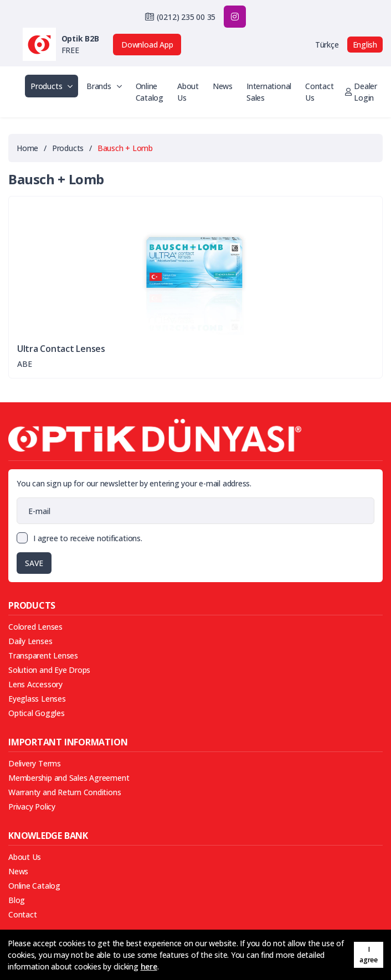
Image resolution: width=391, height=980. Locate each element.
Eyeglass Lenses (37, 699)
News (223, 86)
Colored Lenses (35, 627)
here (149, 966)
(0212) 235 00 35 (186, 17)
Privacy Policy (32, 807)
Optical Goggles (37, 713)
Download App (147, 45)
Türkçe (327, 45)
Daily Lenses (30, 641)
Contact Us (319, 92)
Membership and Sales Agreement (69, 778)
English (365, 45)
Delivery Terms (35, 763)
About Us (188, 92)
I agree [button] (369, 955)
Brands (104, 86)
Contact (22, 914)
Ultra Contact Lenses (61, 349)
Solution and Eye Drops (49, 670)
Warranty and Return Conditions (65, 792)
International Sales (269, 92)
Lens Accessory (35, 684)
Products (52, 86)
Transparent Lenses (43, 655)
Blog (17, 900)
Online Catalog (150, 92)
